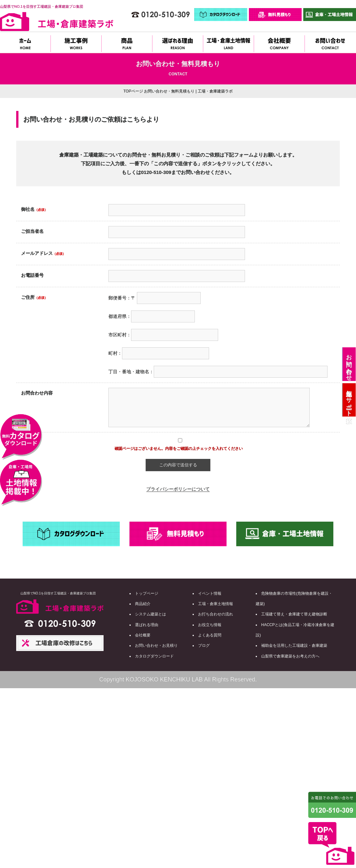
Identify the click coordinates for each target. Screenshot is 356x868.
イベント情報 (210, 593)
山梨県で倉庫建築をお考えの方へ (290, 656)
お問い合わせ (349, 364)
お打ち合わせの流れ (216, 614)
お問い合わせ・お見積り (156, 646)
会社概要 (143, 635)
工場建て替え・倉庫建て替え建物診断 (294, 614)
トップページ (147, 593)
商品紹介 (143, 604)
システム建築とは (150, 614)
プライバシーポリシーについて (178, 489)
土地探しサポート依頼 (349, 400)
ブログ (204, 646)
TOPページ (133, 91)
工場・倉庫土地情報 (216, 604)
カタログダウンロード (154, 656)
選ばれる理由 (147, 625)
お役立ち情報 (210, 625)
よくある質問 (210, 635)
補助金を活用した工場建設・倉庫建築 (294, 646)
